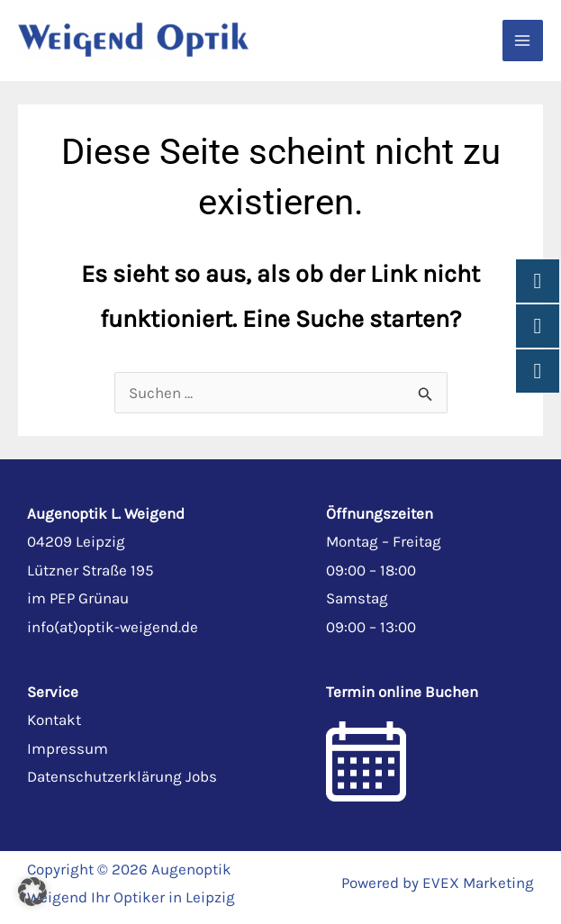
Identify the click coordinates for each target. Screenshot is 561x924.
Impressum (68, 748)
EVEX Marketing (478, 883)
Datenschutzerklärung (104, 776)
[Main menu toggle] (523, 41)
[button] (32, 892)
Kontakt (54, 720)
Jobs (201, 776)
